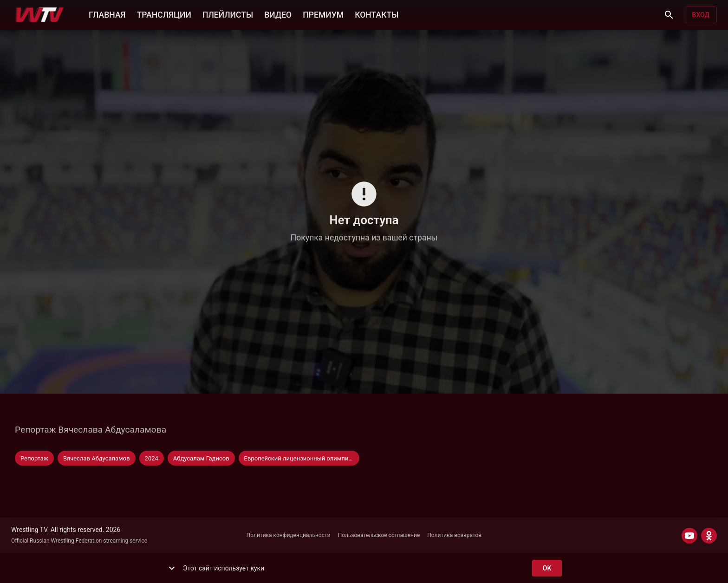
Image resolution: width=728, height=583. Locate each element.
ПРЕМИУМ (323, 14)
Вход (701, 15)
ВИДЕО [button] (278, 14)
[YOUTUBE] (689, 536)
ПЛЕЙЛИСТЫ (228, 14)
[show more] (172, 568)
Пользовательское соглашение (379, 535)
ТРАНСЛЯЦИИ (164, 14)
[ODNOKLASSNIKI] (709, 536)
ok (547, 568)
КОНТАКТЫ (377, 14)
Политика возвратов (454, 535)
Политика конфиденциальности (289, 535)
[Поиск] (669, 15)
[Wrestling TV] (40, 15)
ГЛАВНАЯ (107, 14)
